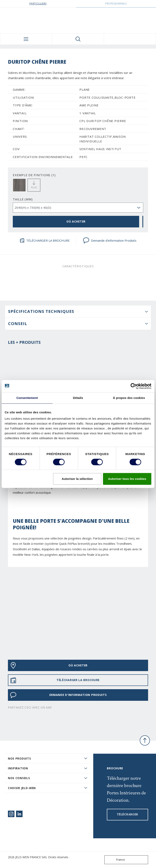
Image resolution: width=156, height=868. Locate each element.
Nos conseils (19, 778)
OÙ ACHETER (76, 221)
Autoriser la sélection (77, 479)
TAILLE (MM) (23, 199)
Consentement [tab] (27, 398)
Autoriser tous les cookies (127, 479)
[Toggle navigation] (26, 39)
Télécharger (127, 815)
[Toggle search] (78, 39)
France (116, 860)
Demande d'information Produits (110, 240)
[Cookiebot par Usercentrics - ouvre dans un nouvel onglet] (134, 386)
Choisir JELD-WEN (22, 788)
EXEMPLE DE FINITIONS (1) (34, 175)
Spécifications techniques (41, 311)
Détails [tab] (78, 398)
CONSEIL (18, 324)
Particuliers (38, 4)
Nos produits (19, 758)
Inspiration (18, 768)
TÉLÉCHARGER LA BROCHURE (45, 240)
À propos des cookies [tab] (129, 398)
